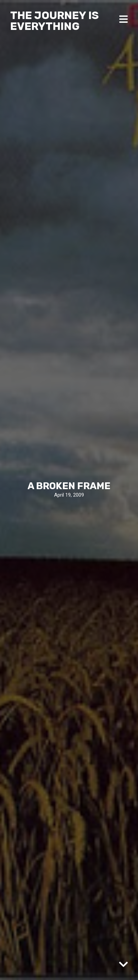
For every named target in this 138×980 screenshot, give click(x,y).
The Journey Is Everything (55, 21)
